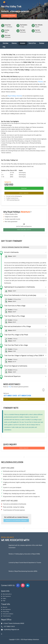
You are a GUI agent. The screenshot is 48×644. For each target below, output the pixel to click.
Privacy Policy (6, 612)
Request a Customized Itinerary (16, 520)
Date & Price (32, 43)
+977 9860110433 (9, 627)
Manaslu (40, 82)
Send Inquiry (24, 193)
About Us (5, 607)
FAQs (4, 601)
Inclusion (23, 43)
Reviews (42, 43)
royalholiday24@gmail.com (11, 630)
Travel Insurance (7, 616)
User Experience (7, 596)
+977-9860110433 (10, 396)
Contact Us (24, 399)
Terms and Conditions (8, 614)
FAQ (4, 47)
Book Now (24, 188)
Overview (5, 43)
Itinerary (14, 43)
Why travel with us (7, 594)
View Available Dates (24, 230)
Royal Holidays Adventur (15, 96)
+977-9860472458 (24, 396)
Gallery (4, 599)
